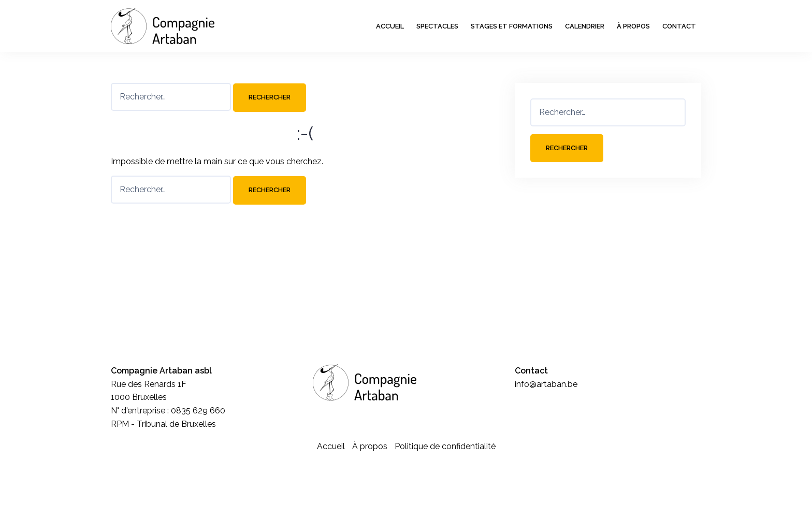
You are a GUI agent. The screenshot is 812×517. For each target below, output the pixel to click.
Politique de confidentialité (445, 446)
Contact (679, 26)
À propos (633, 26)
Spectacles (437, 26)
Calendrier (585, 26)
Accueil (390, 26)
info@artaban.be (546, 384)
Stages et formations (512, 26)
